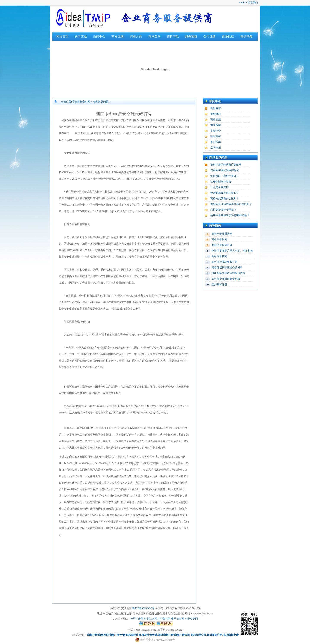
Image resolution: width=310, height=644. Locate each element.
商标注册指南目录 (222, 245)
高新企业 (216, 131)
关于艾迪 (81, 36)
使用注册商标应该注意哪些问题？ (230, 215)
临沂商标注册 (215, 635)
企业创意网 (191, 619)
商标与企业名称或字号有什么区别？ (231, 204)
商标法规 (216, 119)
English (243, 3)
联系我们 (253, 3)
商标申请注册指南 (222, 234)
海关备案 (216, 125)
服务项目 (191, 36)
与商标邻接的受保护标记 (225, 170)
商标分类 (136, 36)
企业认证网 (150, 619)
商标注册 (118, 36)
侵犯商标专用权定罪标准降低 (228, 273)
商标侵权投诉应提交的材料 (227, 268)
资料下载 (173, 36)
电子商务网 (178, 619)
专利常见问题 (101, 102)
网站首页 (62, 36)
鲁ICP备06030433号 (143, 608)
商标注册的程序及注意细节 (226, 165)
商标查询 (154, 36)
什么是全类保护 (220, 187)
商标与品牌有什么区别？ (225, 199)
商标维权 (216, 114)
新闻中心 (99, 36)
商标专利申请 (150, 635)
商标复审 (216, 108)
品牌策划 (216, 148)
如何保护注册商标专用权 (226, 279)
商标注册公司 (182, 635)
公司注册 (210, 36)
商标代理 (103, 635)
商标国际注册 (133, 635)
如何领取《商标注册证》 (225, 176)
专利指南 (216, 142)
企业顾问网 (164, 619)
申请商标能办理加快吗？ (225, 193)
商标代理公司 (198, 635)
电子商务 (246, 36)
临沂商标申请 (231, 635)
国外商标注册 (219, 284)
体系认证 (228, 36)
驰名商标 (216, 136)
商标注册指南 (219, 239)
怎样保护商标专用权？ (223, 210)
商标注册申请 (117, 635)
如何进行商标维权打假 (224, 262)
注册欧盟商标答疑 (221, 182)
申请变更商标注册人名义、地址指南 (232, 251)
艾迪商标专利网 (81, 102)
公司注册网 (137, 619)
